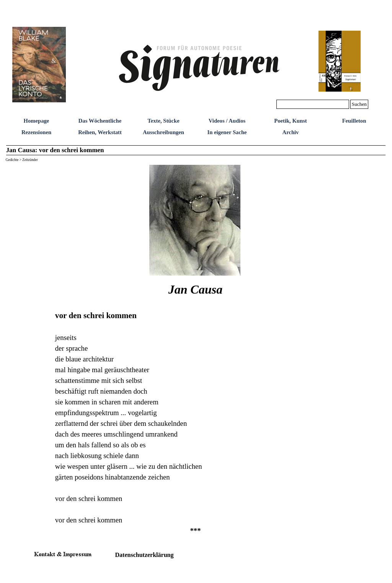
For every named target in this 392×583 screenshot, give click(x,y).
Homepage (37, 121)
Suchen (359, 104)
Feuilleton (354, 121)
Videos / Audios (227, 121)
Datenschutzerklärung (145, 555)
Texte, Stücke (163, 121)
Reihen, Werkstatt (100, 132)
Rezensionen (36, 132)
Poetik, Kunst (291, 121)
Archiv (291, 132)
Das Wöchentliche (100, 121)
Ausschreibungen (163, 132)
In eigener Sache (227, 132)
